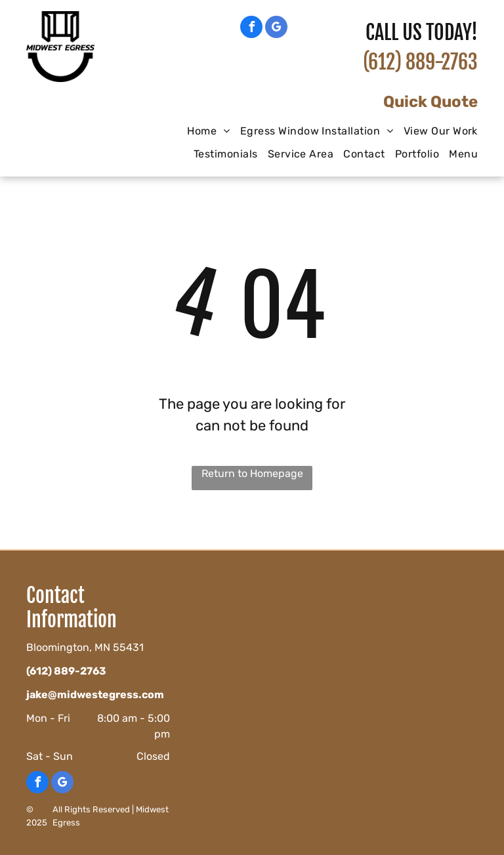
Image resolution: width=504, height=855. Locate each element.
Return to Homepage (252, 473)
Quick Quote (430, 102)
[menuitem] (203, 131)
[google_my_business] (276, 29)
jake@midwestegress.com (95, 695)
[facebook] (251, 29)
